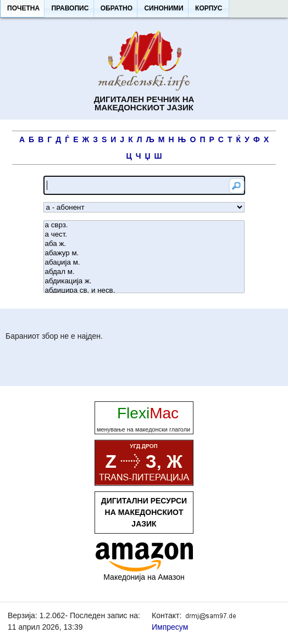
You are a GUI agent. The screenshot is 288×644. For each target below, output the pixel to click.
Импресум (170, 627)
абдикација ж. (144, 281)
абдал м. (144, 272)
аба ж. (144, 244)
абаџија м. (144, 263)
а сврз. (144, 225)
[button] (23, 9)
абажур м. (144, 253)
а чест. (144, 235)
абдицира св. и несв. (144, 291)
